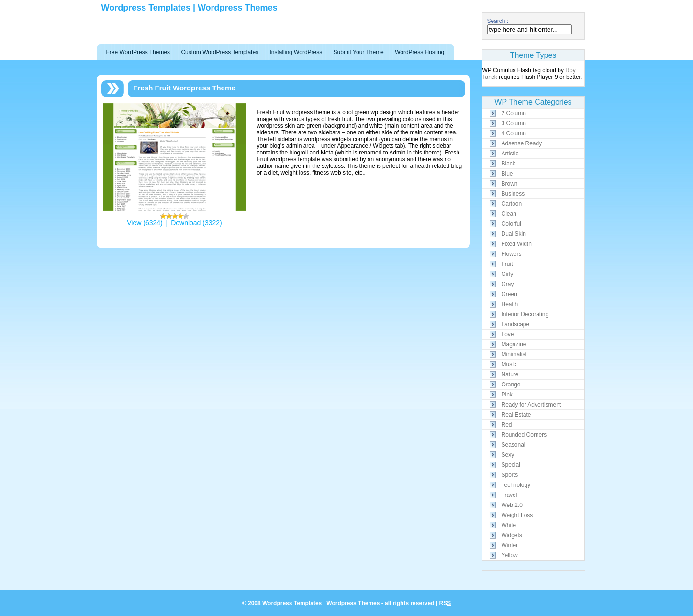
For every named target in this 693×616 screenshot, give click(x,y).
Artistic (510, 154)
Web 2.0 (512, 505)
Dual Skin (514, 234)
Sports (510, 475)
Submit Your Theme (359, 52)
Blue (507, 174)
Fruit (507, 264)
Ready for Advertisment (531, 405)
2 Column (514, 113)
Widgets (512, 535)
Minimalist (514, 354)
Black (509, 164)
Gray (508, 284)
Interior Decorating (525, 314)
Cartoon (512, 204)
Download (186, 223)
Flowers (512, 254)
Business (513, 194)
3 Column (514, 123)
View (134, 223)
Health (510, 304)
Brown (510, 184)
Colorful (511, 224)
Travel (509, 495)
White (509, 525)
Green (509, 294)
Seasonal (514, 445)
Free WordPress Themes (138, 52)
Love (508, 334)
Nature (510, 374)
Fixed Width (517, 244)
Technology (516, 485)
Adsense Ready (522, 143)
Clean (509, 214)
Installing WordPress (296, 52)
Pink (507, 395)
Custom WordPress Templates (220, 52)
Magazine (514, 344)
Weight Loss (517, 515)
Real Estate (516, 415)
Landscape (516, 324)
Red (507, 425)
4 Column (514, 133)
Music (509, 364)
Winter (510, 545)
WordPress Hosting (419, 52)
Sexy (508, 455)
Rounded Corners (524, 435)
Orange (511, 385)
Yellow (510, 555)
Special (511, 465)
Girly (508, 274)
